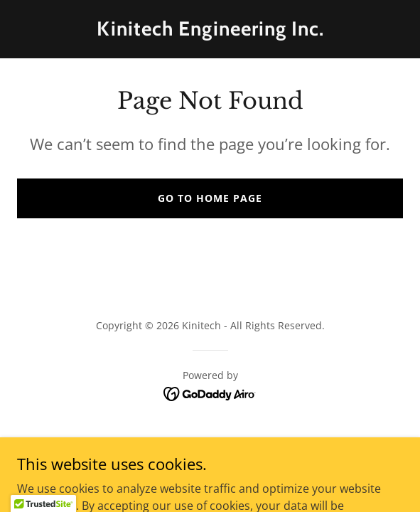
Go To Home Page (210, 198)
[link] (210, 31)
